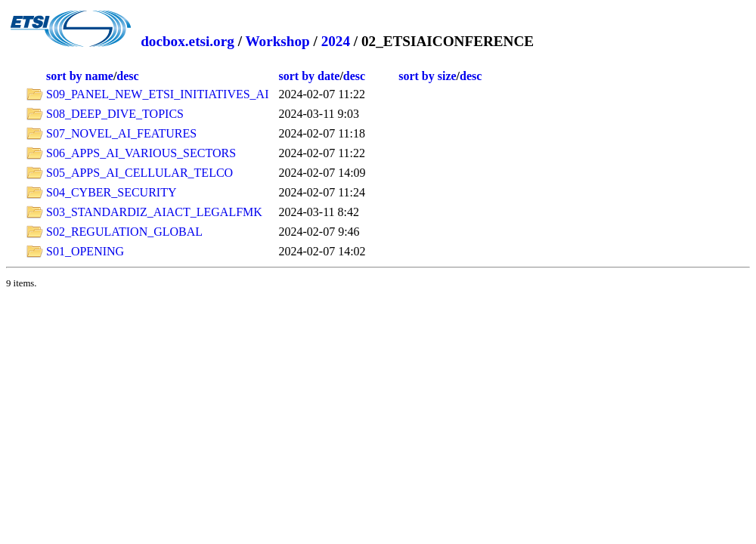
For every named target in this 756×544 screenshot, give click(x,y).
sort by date (310, 76)
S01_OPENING (85, 251)
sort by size (427, 76)
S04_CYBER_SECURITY (111, 192)
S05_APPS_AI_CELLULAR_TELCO (139, 173)
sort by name (80, 76)
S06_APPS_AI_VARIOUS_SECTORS (141, 153)
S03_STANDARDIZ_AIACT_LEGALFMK (154, 212)
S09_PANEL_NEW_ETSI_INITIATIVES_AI (158, 94)
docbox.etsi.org (187, 41)
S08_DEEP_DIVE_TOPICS (115, 114)
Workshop (277, 41)
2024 (336, 41)
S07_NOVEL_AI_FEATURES (121, 133)
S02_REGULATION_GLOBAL (124, 232)
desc (127, 76)
